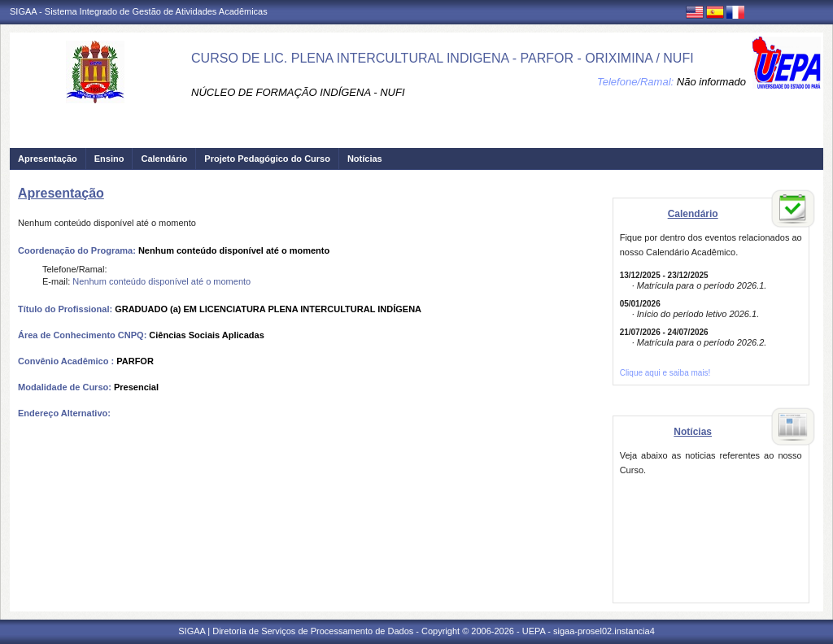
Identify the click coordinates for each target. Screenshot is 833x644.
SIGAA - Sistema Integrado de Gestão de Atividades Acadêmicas (139, 11)
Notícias (365, 159)
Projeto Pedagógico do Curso (267, 159)
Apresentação (48, 159)
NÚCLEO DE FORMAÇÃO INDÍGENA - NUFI (298, 92)
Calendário (164, 159)
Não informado (711, 82)
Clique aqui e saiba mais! (665, 373)
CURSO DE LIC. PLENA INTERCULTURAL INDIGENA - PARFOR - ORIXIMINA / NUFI (443, 58)
